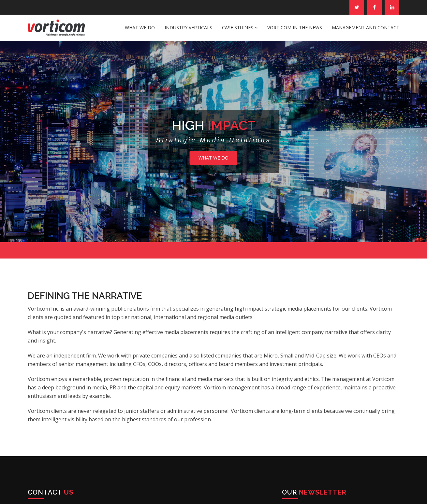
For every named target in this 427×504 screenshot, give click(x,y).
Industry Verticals (188, 28)
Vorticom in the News (295, 28)
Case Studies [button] (240, 28)
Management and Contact (366, 28)
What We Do (140, 28)
